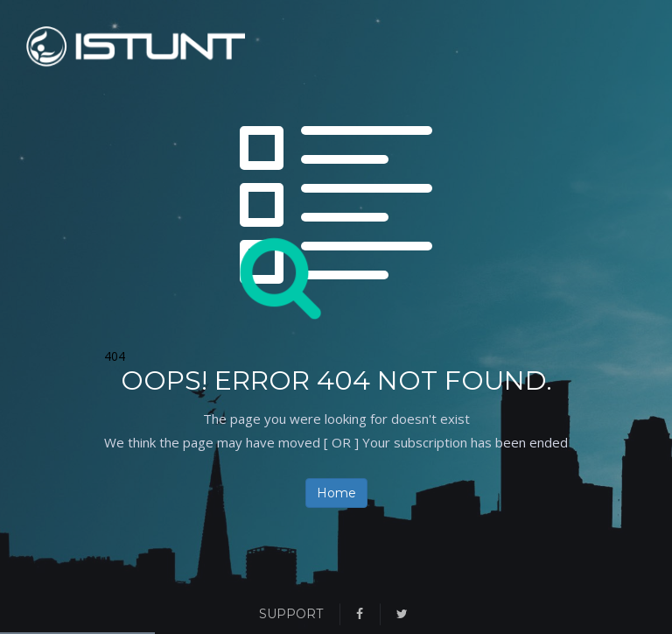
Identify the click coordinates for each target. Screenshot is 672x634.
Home (336, 493)
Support (291, 614)
